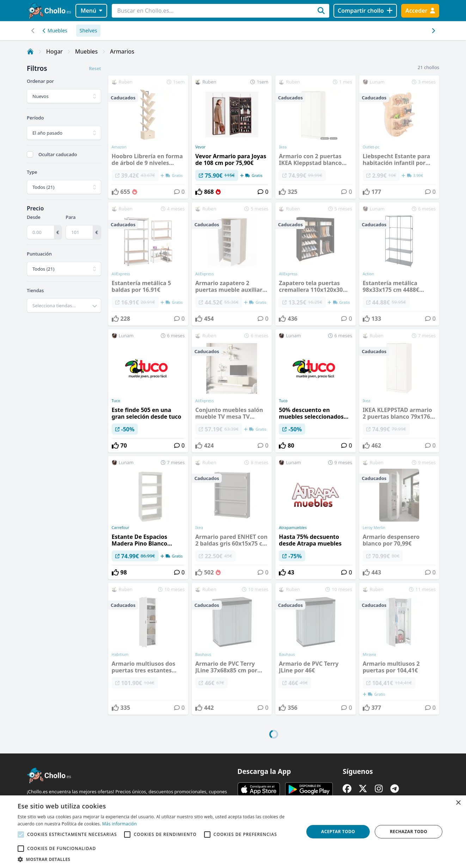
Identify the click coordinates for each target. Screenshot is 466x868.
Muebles (55, 30)
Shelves (88, 30)
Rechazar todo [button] (409, 832)
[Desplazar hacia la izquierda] (433, 31)
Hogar (54, 51)
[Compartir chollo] (365, 11)
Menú (91, 11)
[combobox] (64, 306)
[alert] (233, 832)
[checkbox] (30, 154)
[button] (157, 859)
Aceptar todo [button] (338, 832)
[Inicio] (30, 51)
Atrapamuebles (293, 528)
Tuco (116, 401)
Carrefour (121, 528)
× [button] (458, 803)
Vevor (200, 147)
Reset (95, 68)
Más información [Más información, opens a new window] (119, 824)
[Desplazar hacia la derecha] (33, 31)
